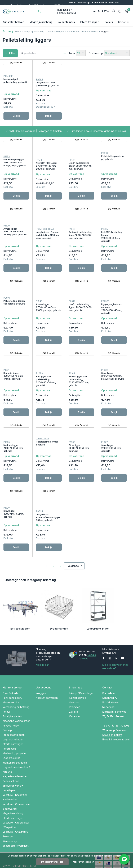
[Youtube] (122, 645)
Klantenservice (100, 3)
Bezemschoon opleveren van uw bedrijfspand (13, 772)
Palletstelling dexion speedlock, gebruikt (79, 225)
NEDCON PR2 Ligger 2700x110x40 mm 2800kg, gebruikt (112, 90)
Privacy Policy (11, 712)
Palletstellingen (57, 31)
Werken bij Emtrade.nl (15, 749)
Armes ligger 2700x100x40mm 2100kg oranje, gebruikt (114, 230)
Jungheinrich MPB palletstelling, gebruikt (48, 85)
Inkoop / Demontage (80, 3)
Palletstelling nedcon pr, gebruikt (47, 155)
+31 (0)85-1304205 (118, 712)
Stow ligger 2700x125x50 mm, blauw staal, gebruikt (47, 383)
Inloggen (41, 680)
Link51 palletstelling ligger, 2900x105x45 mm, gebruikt (15, 160)
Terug (8, 31)
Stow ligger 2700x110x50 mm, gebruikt (46, 456)
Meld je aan (43, 651)
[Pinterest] (116, 645)
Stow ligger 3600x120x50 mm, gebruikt (14, 456)
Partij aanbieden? (12, 684)
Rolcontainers (66, 22)
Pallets (109, 22)
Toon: (72, 53)
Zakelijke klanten (12, 703)
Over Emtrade (10, 680)
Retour (6, 698)
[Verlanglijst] (120, 11)
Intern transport (90, 22)
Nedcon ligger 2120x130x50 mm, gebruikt (79, 383)
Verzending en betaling (16, 694)
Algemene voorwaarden (16, 707)
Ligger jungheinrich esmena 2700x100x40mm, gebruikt (46, 315)
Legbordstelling (12, 745)
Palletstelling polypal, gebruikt (113, 382)
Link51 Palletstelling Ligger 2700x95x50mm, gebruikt (46, 231)
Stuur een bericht (112, 721)
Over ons (114, 3)
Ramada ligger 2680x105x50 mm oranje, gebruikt (79, 310)
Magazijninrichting (41, 22)
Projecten (75, 694)
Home (19, 31)
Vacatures (75, 703)
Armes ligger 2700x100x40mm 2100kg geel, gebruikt (80, 156)
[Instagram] (110, 645)
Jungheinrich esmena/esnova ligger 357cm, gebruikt (113, 464)
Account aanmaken (47, 684)
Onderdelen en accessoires (84, 31)
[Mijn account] (114, 11)
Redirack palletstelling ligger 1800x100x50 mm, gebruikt (15, 230)
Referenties (9, 735)
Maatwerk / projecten (15, 740)
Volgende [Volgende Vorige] (75, 512)
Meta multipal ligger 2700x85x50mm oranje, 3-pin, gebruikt (81, 90)
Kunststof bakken (13, 22)
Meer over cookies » (84, 862)
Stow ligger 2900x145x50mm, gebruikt (79, 456)
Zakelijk (74, 698)
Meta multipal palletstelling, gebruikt (15, 81)
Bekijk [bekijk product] (16, 120)
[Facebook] (104, 645)
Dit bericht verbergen (52, 862)
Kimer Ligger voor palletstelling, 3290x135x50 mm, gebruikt (14, 388)
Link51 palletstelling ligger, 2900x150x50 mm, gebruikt (15, 314)
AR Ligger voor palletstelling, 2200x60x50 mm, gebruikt (111, 315)
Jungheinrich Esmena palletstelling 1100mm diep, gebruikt (113, 160)
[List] (65, 53)
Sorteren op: (96, 53)
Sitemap (7, 717)
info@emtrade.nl (121, 726)
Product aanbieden (14, 721)
